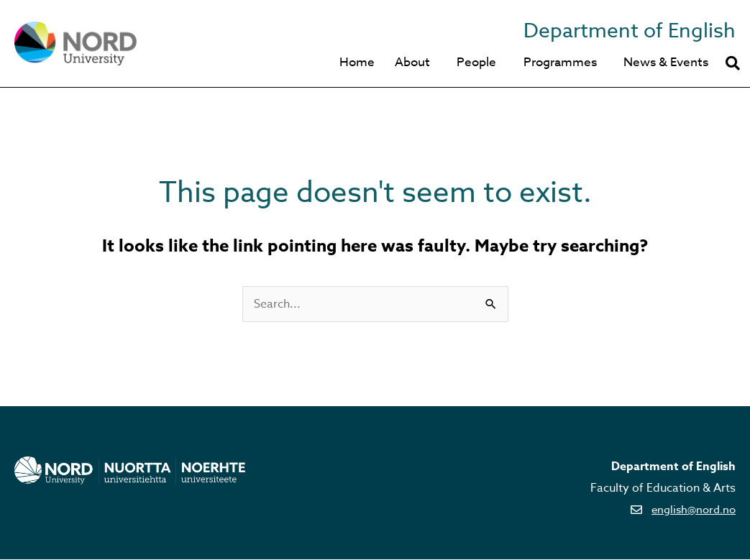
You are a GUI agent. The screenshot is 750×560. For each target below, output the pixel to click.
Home (349, 63)
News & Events (665, 63)
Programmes (557, 63)
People (472, 63)
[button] (733, 63)
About (406, 63)
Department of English (623, 31)
